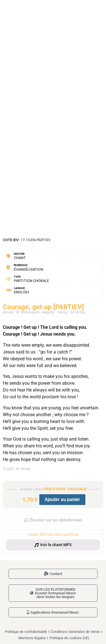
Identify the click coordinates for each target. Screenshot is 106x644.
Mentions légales (32, 638)
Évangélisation (29, 269)
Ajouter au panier (62, 499)
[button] (53, 545)
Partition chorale (31, 281)
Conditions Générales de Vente (75, 632)
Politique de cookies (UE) (69, 638)
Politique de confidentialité (26, 632)
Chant (20, 258)
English (21, 292)
